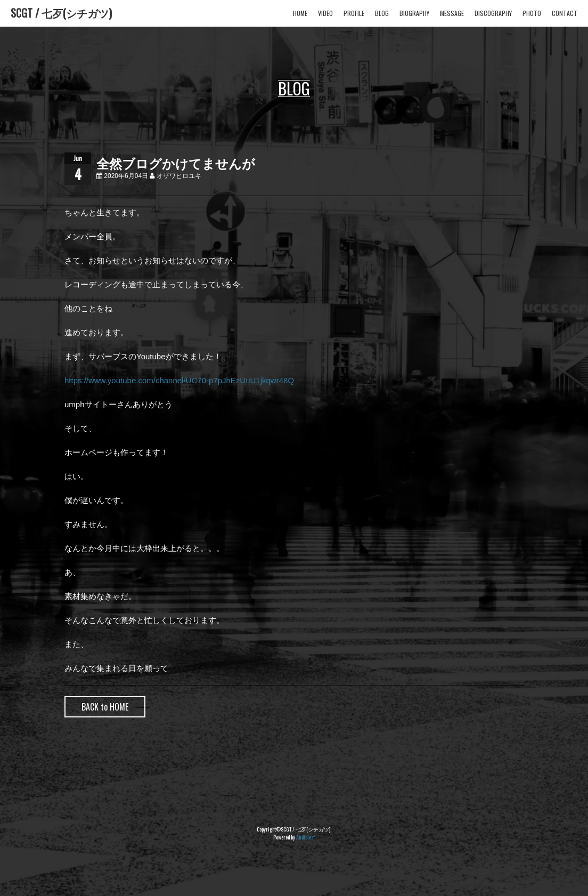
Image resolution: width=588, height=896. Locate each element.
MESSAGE (452, 13)
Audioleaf (305, 837)
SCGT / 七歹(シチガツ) (61, 13)
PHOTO (532, 13)
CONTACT (565, 13)
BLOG (382, 13)
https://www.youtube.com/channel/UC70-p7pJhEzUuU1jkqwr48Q (179, 380)
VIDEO (325, 13)
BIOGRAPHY (414, 13)
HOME (300, 13)
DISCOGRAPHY (493, 13)
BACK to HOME (105, 707)
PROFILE (354, 13)
